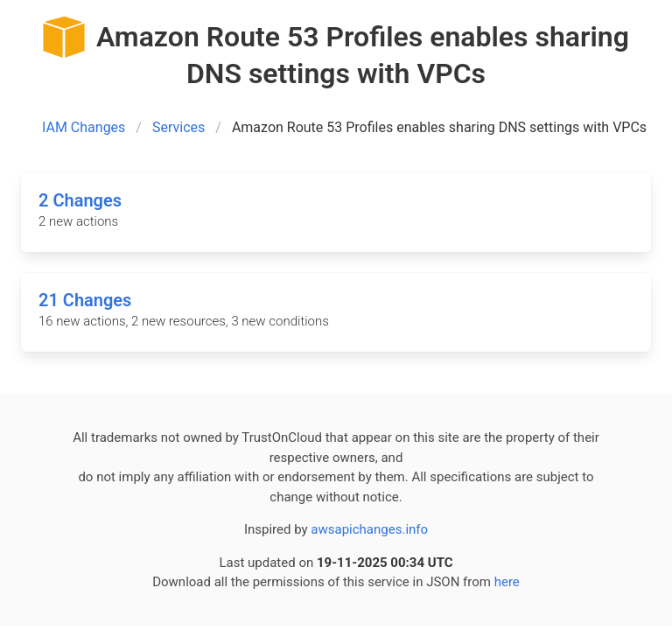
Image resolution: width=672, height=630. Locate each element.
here (507, 582)
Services (178, 127)
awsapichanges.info (369, 529)
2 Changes (80, 200)
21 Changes (85, 300)
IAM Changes (84, 127)
